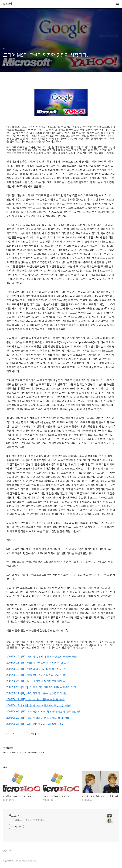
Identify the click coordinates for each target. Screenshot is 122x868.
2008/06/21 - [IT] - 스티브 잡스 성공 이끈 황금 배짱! (35, 699)
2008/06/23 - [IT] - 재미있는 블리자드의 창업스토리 (35, 724)
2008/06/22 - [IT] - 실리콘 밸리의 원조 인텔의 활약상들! (38, 718)
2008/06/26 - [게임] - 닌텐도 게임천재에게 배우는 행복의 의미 (41, 687)
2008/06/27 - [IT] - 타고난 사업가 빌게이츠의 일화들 (36, 681)
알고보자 (8, 4)
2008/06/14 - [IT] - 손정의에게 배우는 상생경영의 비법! (37, 693)
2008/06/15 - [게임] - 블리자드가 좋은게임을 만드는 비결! (39, 706)
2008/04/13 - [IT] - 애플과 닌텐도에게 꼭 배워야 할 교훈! (38, 663)
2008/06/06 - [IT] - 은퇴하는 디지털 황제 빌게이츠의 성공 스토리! (43, 712)
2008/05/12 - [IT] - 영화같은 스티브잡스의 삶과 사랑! (36, 675)
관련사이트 (8, 851)
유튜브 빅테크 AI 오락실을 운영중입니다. (26, 820)
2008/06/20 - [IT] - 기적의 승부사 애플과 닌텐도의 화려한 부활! (42, 657)
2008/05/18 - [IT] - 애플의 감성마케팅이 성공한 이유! (36, 669)
